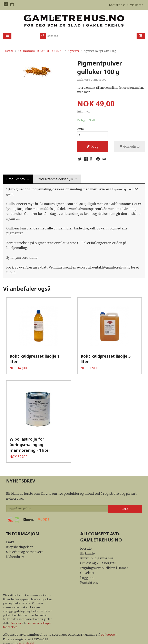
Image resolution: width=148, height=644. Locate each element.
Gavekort (87, 567)
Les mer (16, 617)
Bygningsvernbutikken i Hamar (104, 562)
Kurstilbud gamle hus (97, 552)
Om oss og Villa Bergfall (98, 557)
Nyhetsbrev (15, 551)
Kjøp (93, 148)
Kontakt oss (89, 577)
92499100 (110, 629)
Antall (81, 129)
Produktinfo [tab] (16, 181)
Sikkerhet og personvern (25, 546)
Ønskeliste (130, 148)
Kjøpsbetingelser (19, 541)
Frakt (10, 536)
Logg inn (87, 572)
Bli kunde (87, 547)
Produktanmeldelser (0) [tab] (55, 181)
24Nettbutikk (27, 638)
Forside (9, 51)
